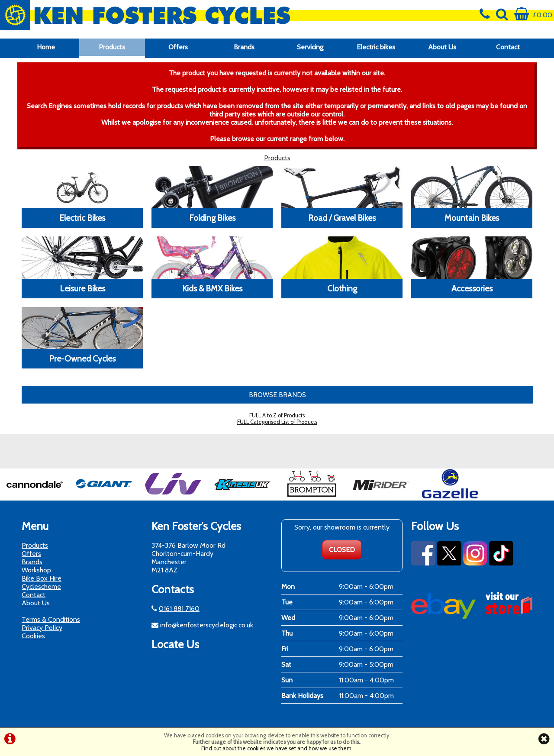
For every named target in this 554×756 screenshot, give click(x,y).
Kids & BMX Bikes (212, 288)
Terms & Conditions (51, 619)
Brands (244, 47)
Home (46, 47)
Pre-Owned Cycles (82, 359)
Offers (178, 47)
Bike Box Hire (42, 578)
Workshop (36, 570)
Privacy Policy (42, 628)
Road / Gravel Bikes (342, 218)
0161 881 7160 (179, 609)
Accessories (472, 288)
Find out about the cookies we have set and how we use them (276, 748)
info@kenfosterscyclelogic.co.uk (207, 625)
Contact (508, 47)
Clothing (342, 288)
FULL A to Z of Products (277, 415)
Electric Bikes (82, 218)
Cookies (33, 636)
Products (112, 47)
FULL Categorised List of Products (277, 422)
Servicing (310, 47)
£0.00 (533, 15)
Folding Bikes (212, 218)
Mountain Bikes (472, 218)
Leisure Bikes (82, 288)
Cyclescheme (41, 586)
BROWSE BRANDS (277, 395)
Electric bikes (376, 47)
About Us (442, 47)
